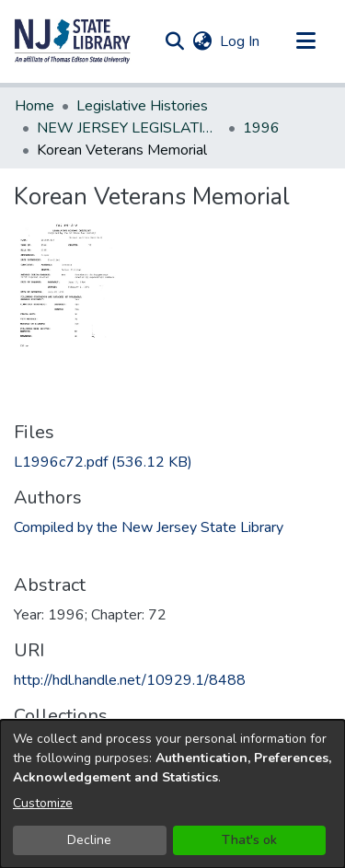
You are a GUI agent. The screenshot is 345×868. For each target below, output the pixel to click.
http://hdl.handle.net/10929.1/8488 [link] (130, 680)
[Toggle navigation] (305, 41)
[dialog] (172, 794)
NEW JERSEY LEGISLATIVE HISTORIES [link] (129, 128)
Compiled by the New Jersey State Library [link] (149, 527)
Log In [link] (241, 41)
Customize (43, 803)
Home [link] (34, 106)
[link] (103, 462)
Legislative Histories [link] (142, 106)
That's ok (249, 840)
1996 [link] (261, 128)
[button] (73, 41)
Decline (89, 840)
